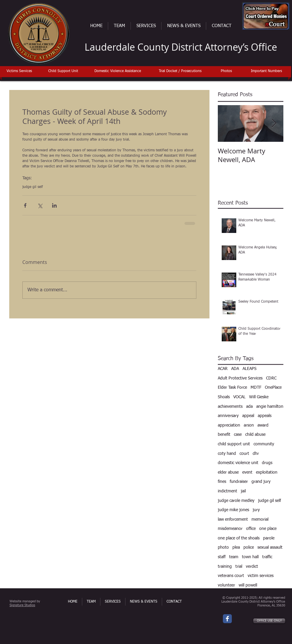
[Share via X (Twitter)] (40, 205)
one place (268, 529)
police (249, 547)
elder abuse (228, 472)
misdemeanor (230, 529)
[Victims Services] (19, 71)
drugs (267, 463)
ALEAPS (250, 369)
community (264, 444)
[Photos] (226, 71)
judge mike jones (233, 510)
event (247, 472)
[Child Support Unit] (63, 71)
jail (243, 491)
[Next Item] (274, 123)
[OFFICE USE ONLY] (269, 621)
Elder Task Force (232, 388)
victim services (261, 576)
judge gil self (33, 187)
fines (222, 482)
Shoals (224, 397)
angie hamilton (270, 407)
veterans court (231, 576)
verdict (252, 567)
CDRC (271, 378)
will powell (248, 585)
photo (223, 547)
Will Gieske (259, 397)
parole (269, 538)
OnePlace (273, 388)
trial (239, 567)
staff (222, 557)
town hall (250, 557)
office (251, 529)
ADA (235, 369)
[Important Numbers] (266, 71)
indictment (227, 491)
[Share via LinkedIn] (54, 205)
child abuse (255, 435)
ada (249, 407)
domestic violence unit (238, 463)
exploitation (267, 472)
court (244, 454)
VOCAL (239, 397)
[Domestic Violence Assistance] (118, 71)
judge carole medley (236, 501)
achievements (230, 407)
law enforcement (233, 519)
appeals (265, 416)
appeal (248, 416)
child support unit (234, 444)
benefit (224, 435)
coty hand (227, 454)
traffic (267, 557)
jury (256, 510)
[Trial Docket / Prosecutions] (180, 71)
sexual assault (270, 547)
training (225, 567)
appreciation (229, 425)
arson (249, 425)
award (263, 425)
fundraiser (239, 482)
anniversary (228, 416)
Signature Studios (22, 605)
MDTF (256, 388)
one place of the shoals (239, 538)
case (238, 435)
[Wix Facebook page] (227, 619)
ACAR (223, 369)
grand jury (261, 482)
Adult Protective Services (240, 378)
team (234, 557)
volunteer (226, 585)
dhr (256, 454)
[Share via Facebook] (25, 205)
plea (236, 547)
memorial (260, 519)
